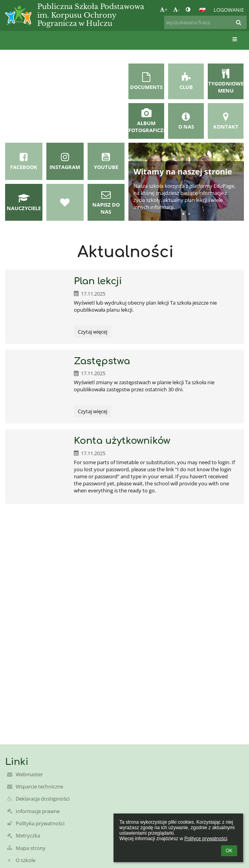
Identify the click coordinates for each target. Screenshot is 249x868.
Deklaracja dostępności (43, 799)
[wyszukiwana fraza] (205, 22)
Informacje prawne (38, 811)
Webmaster (29, 774)
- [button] (176, 9)
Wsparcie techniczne (39, 786)
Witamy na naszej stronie (183, 172)
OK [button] (229, 851)
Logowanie (229, 10)
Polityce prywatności (206, 839)
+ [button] (164, 9)
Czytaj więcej (92, 333)
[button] (202, 10)
